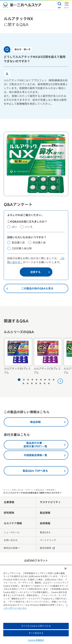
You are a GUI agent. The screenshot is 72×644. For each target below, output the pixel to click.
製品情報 (45, 513)
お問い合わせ (11, 540)
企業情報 (9, 502)
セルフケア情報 (13, 523)
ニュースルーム (12, 532)
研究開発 (9, 513)
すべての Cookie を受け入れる (36, 626)
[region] (36, 604)
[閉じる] (65, 569)
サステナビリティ (50, 502)
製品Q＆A (45, 532)
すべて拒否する (36, 633)
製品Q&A (40, 490)
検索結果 (50, 490)
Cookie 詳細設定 (36, 640)
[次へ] (60, 381)
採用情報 (45, 523)
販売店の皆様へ (12, 548)
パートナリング (48, 540)
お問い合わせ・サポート (22, 490)
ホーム (6, 490)
